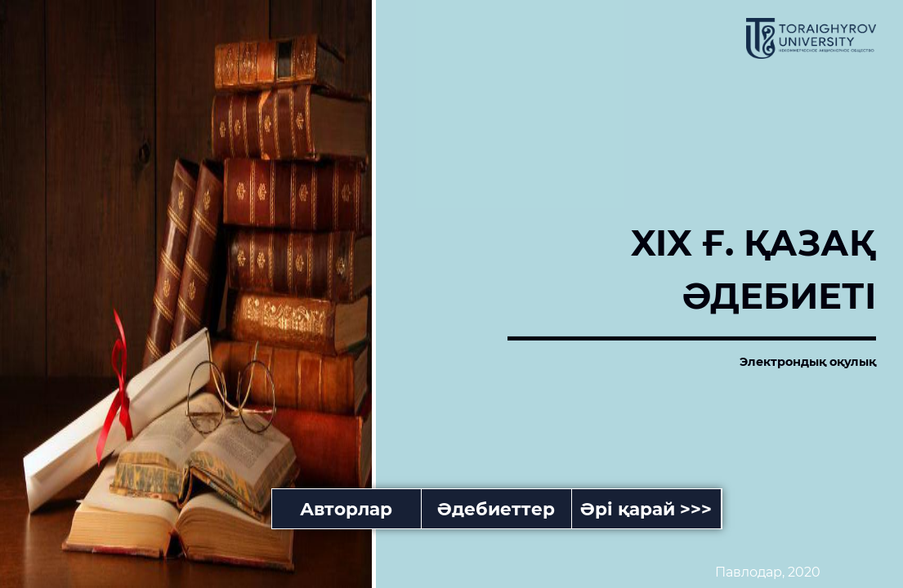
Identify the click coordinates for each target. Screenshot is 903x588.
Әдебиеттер (496, 509)
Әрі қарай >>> (646, 509)
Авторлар (346, 509)
